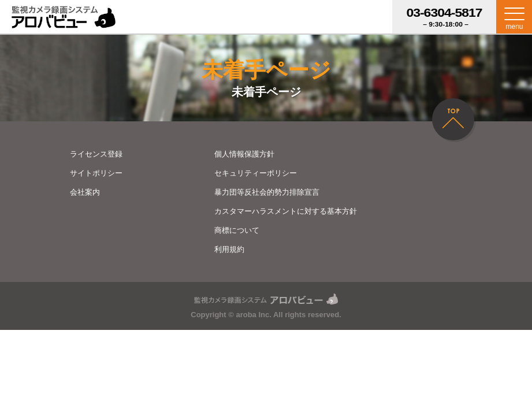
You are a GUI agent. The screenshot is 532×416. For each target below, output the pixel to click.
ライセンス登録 (96, 154)
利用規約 (229, 249)
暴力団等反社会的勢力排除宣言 (267, 192)
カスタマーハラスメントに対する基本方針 (286, 211)
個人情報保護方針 (244, 154)
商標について (237, 230)
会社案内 (85, 192)
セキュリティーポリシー (256, 173)
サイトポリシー (96, 173)
